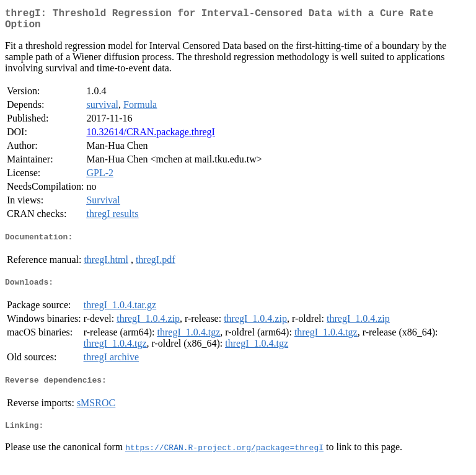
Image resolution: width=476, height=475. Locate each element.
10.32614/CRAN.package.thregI (151, 137)
